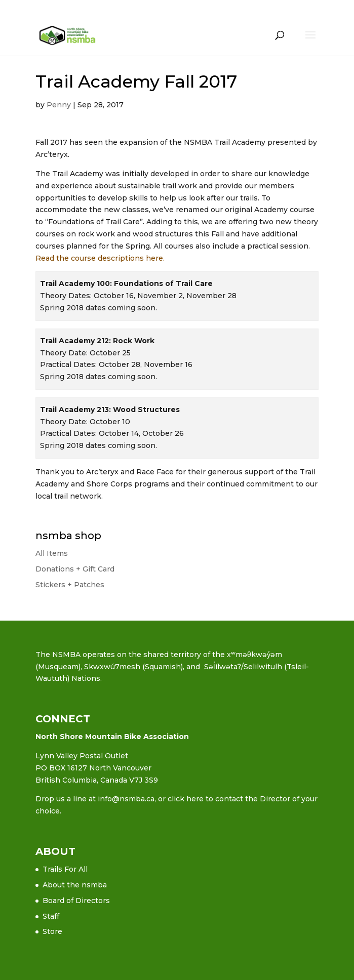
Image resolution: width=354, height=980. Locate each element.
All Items (52, 553)
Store (52, 931)
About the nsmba (75, 885)
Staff (51, 916)
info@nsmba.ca (126, 799)
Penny (59, 105)
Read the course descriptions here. (100, 258)
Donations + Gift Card (75, 569)
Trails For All (65, 869)
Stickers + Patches (70, 585)
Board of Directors (76, 901)
